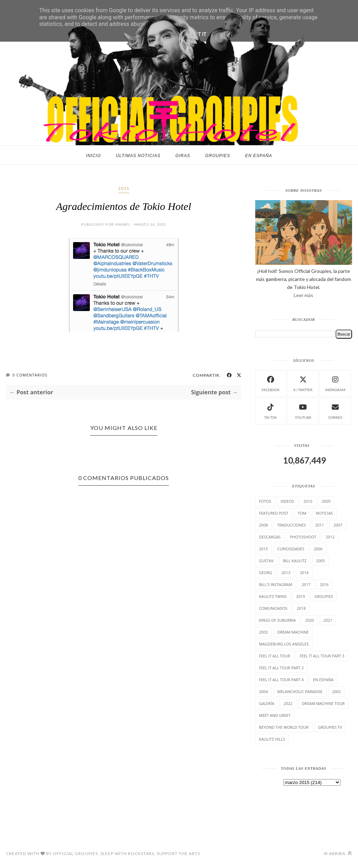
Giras (183, 156)
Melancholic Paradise (300, 691)
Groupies (218, 156)
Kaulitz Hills (272, 739)
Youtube (303, 411)
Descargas (270, 537)
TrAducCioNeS (292, 525)
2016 (324, 584)
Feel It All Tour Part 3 (322, 656)
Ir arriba (338, 853)
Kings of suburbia (277, 620)
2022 (288, 703)
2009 (326, 501)
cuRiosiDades (291, 549)
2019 (300, 596)
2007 (338, 525)
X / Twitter (303, 383)
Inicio (94, 156)
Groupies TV (330, 727)
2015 (124, 188)
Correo (335, 411)
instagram (335, 383)
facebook (271, 383)
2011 (320, 525)
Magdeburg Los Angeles (284, 644)
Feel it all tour (275, 656)
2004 (263, 691)
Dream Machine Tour (323, 703)
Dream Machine (293, 632)
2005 (320, 561)
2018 (301, 608)
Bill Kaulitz (295, 561)
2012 (330, 537)
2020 (310, 620)
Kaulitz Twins (273, 596)
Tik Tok (271, 411)
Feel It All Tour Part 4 (281, 680)
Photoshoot (303, 537)
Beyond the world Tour (284, 727)
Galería (267, 703)
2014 (304, 573)
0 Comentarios (30, 375)
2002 (336, 691)
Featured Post (274, 513)
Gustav (266, 561)
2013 (286, 573)
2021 (328, 620)
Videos (287, 501)
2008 (263, 525)
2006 (318, 549)
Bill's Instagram (276, 584)
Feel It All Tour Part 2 (281, 668)
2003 (263, 632)
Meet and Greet (275, 715)
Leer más (303, 295)
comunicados (273, 608)
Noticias (324, 513)
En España (259, 156)
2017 (306, 584)
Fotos (265, 501)
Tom (302, 513)
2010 (308, 501)
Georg (266, 573)
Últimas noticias (138, 156)
